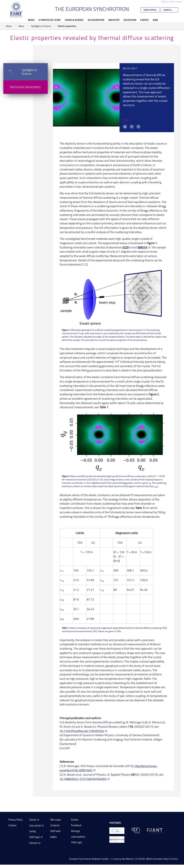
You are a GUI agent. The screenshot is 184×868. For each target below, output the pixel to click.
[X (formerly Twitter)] (132, 127)
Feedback (76, 825)
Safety (33, 831)
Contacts (55, 825)
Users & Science (74, 20)
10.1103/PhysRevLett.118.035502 (82, 731)
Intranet (33, 843)
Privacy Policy (16, 820)
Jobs (155, 20)
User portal (35, 825)
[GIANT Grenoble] (155, 830)
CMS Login (77, 842)
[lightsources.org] (117, 839)
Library (33, 820)
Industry (114, 20)
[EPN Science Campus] (136, 830)
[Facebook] (138, 127)
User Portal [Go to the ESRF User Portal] (150, 10)
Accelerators (96, 20)
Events (145, 20)
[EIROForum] (117, 830)
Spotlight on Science (41, 26)
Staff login (35, 837)
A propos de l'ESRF (50, 20)
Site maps (56, 820)
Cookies (12, 825)
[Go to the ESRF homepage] (16, 10)
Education (130, 20)
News (31, 20)
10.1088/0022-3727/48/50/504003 (83, 779)
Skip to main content (172, 2)
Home (9, 26)
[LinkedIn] (125, 127)
